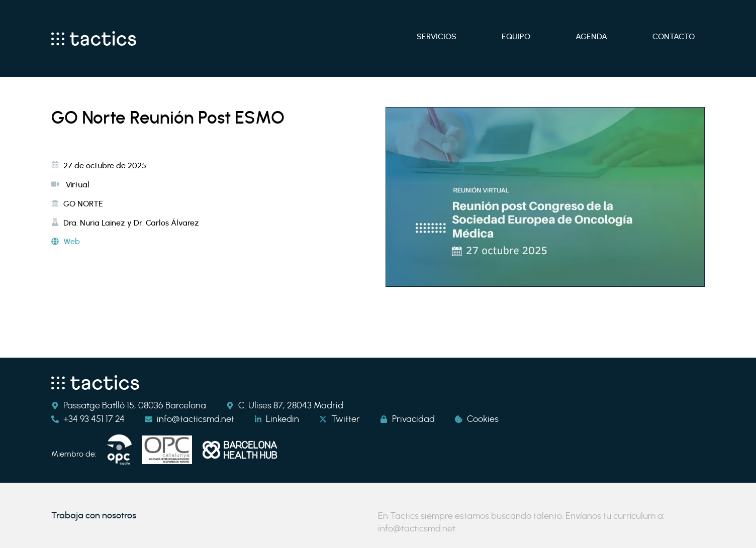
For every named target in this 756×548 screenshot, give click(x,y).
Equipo (516, 36)
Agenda (591, 36)
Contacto (674, 36)
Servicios (437, 36)
